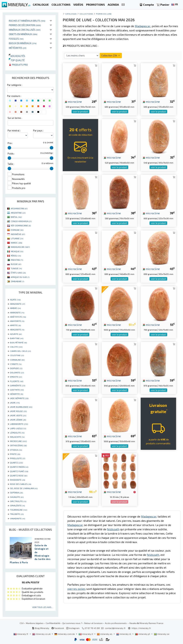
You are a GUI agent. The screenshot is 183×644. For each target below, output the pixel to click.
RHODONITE (18, 480)
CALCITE (16, 347)
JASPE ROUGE (18, 411)
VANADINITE (18, 518)
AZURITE (16, 334)
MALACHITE (17, 437)
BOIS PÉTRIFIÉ (19, 342)
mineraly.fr (21, 634)
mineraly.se (162, 634)
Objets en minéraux (23, 34)
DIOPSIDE (16, 368)
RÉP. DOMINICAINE (21, 225)
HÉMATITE (17, 394)
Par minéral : (14, 131)
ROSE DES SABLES (21, 484)
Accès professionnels (116, 623)
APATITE (16, 325)
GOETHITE (17, 390)
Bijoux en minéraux (23, 43)
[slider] (9, 148)
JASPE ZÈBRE (18, 420)
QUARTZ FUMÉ (19, 471)
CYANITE (16, 364)
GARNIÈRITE (18, 385)
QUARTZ (16, 463)
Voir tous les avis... (43, 607)
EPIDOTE (16, 377)
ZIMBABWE (17, 281)
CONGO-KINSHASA (21, 221)
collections (86, 14)
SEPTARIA (16, 493)
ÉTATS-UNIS (18, 273)
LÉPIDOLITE (17, 433)
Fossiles (16, 39)
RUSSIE (16, 264)
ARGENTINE (18, 213)
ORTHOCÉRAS (18, 445)
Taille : (11, 164)
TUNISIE (16, 268)
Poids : (11, 154)
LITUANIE (17, 238)
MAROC (16, 243)
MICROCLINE (18, 441)
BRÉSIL (16, 217)
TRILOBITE (17, 514)
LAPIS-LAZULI (18, 428)
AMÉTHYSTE (18, 317)
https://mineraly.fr (141, 628)
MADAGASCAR (20, 247)
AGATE (15, 300)
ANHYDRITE (17, 321)
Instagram (73, 628)
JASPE (15, 403)
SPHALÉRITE (17, 505)
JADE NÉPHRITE (19, 398)
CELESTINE (17, 355)
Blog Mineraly (41, 628)
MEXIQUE (17, 251)
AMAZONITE (18, 304)
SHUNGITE (17, 497)
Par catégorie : (15, 85)
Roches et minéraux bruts (27, 21)
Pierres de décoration (25, 25)
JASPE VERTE (18, 415)
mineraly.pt (143, 634)
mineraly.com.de (65, 634)
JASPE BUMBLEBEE (21, 407)
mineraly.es (105, 634)
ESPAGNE (17, 230)
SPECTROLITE (18, 501)
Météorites (18, 48)
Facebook (58, 628)
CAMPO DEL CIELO (20, 351)
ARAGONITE (17, 330)
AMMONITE (17, 313)
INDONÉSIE (18, 234)
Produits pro (18, 65)
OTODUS (16, 450)
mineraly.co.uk (42, 634)
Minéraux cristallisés (25, 30)
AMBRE (15, 308)
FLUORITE (17, 381)
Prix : (10, 143)
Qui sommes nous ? (72, 623)
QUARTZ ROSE (19, 476)
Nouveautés (17, 56)
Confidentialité (53, 623)
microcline (73, 101)
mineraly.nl (124, 634)
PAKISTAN (17, 260)
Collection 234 (111, 55)
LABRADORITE (19, 424)
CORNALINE (17, 360)
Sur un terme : (15, 118)
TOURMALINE (19, 510)
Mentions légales (35, 623)
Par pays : (38, 131)
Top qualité (17, 60)
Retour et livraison (93, 623)
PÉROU (16, 256)
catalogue (71, 14)
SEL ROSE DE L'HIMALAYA (24, 488)
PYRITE (15, 454)
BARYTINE (17, 338)
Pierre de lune (104, 14)
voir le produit (80, 112)
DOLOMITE (17, 372)
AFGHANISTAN (19, 208)
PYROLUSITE (18, 458)
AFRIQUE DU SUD (20, 277)
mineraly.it (86, 634)
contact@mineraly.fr (115, 628)
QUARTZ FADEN (19, 467)
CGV (22, 623)
